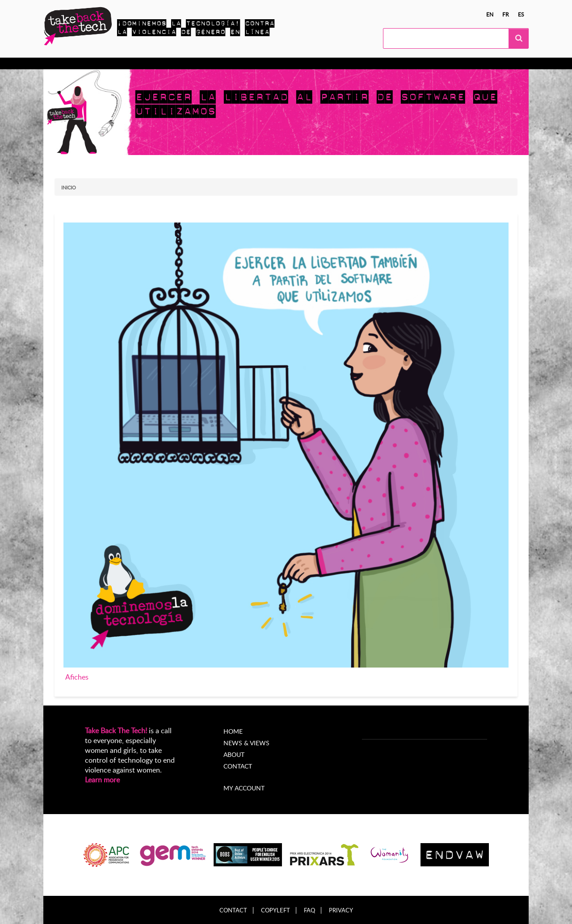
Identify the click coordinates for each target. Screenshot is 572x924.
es (521, 14)
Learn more (102, 780)
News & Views (246, 743)
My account (244, 788)
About (234, 754)
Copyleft (275, 910)
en (490, 14)
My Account (346, 63)
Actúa (122, 63)
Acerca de (300, 63)
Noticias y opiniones (241, 63)
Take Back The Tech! (116, 731)
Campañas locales (170, 63)
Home (233, 731)
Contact (238, 766)
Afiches (77, 677)
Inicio (69, 187)
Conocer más (81, 63)
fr (506, 14)
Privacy (341, 910)
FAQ (309, 910)
